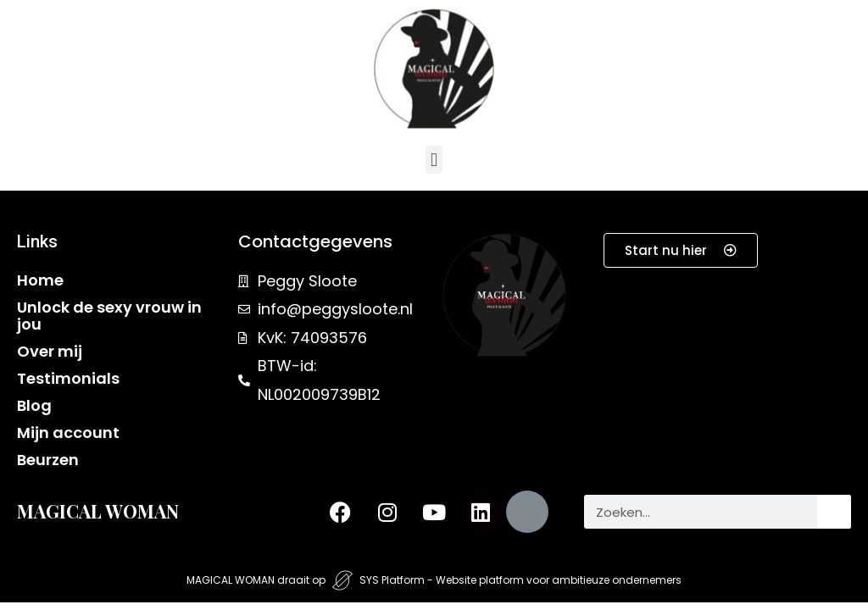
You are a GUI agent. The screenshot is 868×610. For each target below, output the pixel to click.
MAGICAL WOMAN (98, 511)
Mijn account (68, 433)
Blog (34, 405)
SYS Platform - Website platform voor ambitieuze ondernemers (520, 580)
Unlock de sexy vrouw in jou (109, 316)
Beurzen (48, 460)
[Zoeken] (834, 512)
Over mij (50, 351)
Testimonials (68, 378)
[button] (434, 160)
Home (40, 280)
